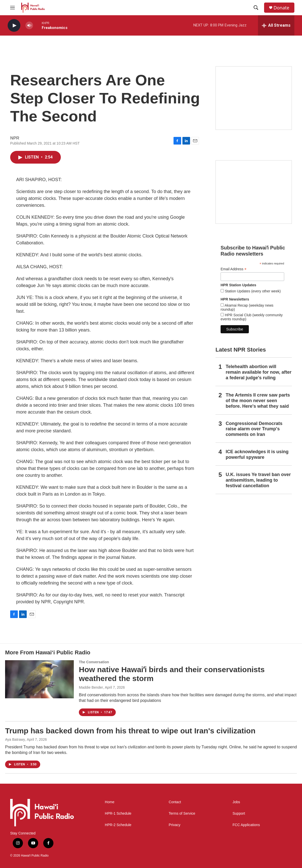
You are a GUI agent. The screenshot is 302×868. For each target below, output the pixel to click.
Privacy (175, 825)
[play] (14, 26)
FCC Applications (246, 825)
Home (110, 802)
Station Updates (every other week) (252, 291)
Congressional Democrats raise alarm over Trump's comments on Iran (254, 429)
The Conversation (94, 662)
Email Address (234, 269)
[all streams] (276, 25)
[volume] (29, 26)
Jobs (236, 802)
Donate (281, 8)
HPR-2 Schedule (118, 825)
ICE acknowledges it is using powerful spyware (257, 454)
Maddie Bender (91, 687)
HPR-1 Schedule (118, 814)
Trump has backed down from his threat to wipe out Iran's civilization (130, 731)
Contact (175, 802)
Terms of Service (182, 814)
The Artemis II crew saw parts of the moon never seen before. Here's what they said (258, 401)
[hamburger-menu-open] (12, 8)
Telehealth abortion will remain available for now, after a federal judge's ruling (258, 372)
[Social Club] (254, 192)
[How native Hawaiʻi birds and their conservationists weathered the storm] (39, 679)
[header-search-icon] (256, 8)
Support (239, 814)
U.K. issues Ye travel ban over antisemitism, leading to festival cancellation (258, 480)
